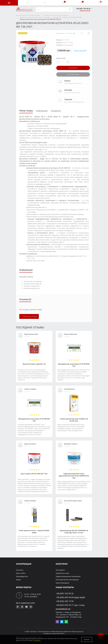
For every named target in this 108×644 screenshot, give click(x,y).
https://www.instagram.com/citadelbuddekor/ (31, 607)
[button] (45, 3)
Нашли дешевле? (80, 50)
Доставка (68, 90)
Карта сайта (21, 573)
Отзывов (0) (56, 111)
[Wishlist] (82, 33)
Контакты (20, 570)
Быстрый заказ (73, 74)
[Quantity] (63, 62)
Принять (87, 639)
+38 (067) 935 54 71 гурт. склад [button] (70, 605)
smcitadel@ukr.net (63, 609)
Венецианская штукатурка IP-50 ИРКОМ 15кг (74, 365)
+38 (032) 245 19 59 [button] (65, 601)
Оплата (67, 81)
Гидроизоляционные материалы (68, 576)
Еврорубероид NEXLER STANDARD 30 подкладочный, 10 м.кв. (74, 532)
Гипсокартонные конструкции (67, 580)
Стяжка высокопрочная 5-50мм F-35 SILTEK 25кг (74, 420)
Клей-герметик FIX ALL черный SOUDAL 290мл (34, 532)
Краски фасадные (62, 583)
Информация (42, 111)
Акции (18, 580)
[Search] (70, 9)
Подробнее (37, 640)
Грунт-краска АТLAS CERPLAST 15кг (34, 474)
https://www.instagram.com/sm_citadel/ (22, 607)
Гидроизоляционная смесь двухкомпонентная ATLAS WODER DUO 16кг (74, 476)
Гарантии (68, 99)
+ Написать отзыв (29, 316)
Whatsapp (66, 622)
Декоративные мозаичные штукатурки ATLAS (35, 17)
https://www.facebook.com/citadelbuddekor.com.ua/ (18, 607)
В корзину (73, 68)
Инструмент (60, 570)
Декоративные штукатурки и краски (56, 15)
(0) (74, 33)
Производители (22, 576)
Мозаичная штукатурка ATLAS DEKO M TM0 (68, 17)
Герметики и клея (62, 573)
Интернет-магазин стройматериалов (28, 15)
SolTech (62, 633)
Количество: (61, 58)
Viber (57, 622)
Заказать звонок (85, 10)
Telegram (62, 622)
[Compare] (89, 33)
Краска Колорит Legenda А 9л (34, 364)
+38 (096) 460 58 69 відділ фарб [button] (70, 597)
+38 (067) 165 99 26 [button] (65, 594)
